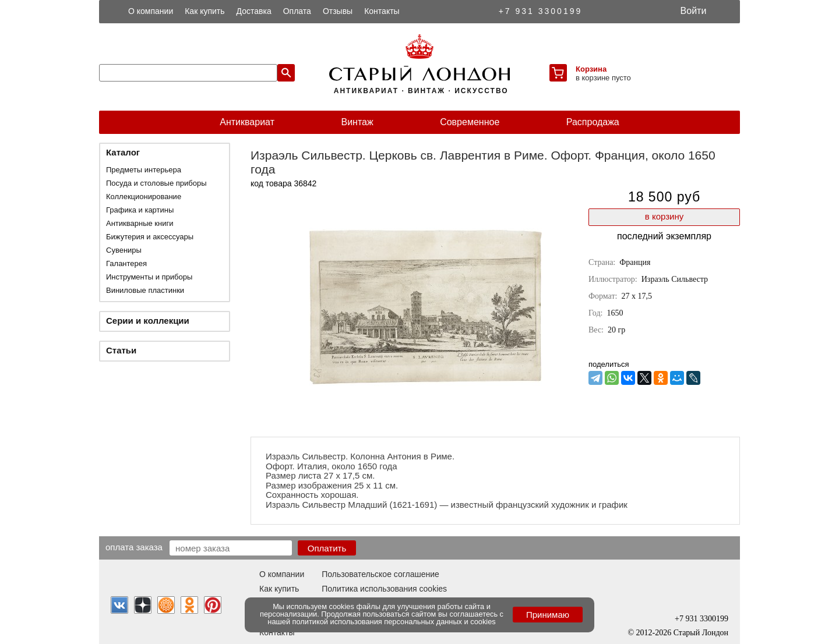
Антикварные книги (140, 223)
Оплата (297, 11)
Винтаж (357, 122)
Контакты (382, 11)
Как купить (205, 11)
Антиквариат (247, 122)
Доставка (254, 11)
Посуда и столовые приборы (156, 183)
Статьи (121, 350)
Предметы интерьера (144, 170)
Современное (470, 122)
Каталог (123, 152)
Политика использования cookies (384, 589)
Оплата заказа (134, 547)
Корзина (591, 69)
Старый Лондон (701, 633)
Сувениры (124, 250)
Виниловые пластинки (145, 290)
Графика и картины (140, 210)
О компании (151, 11)
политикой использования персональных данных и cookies (394, 622)
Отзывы (338, 11)
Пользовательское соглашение (380, 574)
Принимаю (548, 615)
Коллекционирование (144, 197)
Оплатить (327, 548)
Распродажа (593, 122)
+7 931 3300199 (541, 11)
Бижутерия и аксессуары (150, 237)
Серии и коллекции (148, 321)
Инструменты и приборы (149, 277)
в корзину (664, 216)
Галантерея (126, 263)
